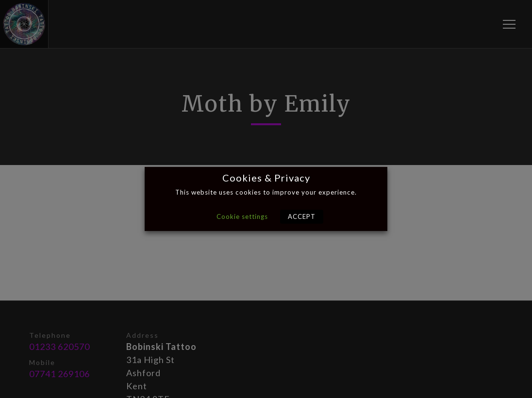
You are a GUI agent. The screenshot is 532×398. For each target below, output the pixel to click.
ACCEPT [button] (302, 216)
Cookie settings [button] (242, 216)
